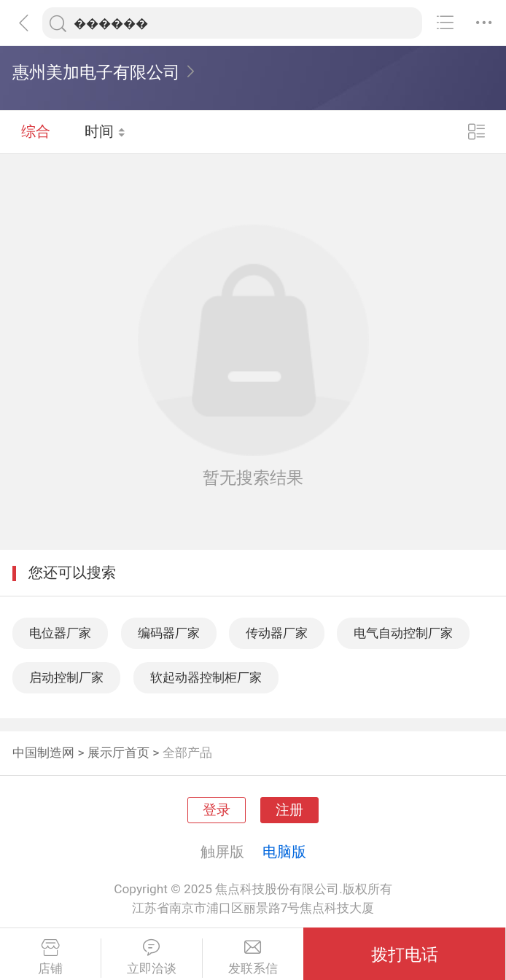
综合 (36, 131)
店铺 (50, 957)
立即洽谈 (152, 957)
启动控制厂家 (66, 677)
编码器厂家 (169, 633)
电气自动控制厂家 (403, 633)
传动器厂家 (277, 633)
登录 (217, 810)
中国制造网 (43, 752)
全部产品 (187, 752)
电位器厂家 (60, 633)
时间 (105, 131)
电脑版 (284, 852)
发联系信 (253, 957)
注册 (289, 810)
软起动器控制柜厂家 (206, 677)
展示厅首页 (118, 752)
